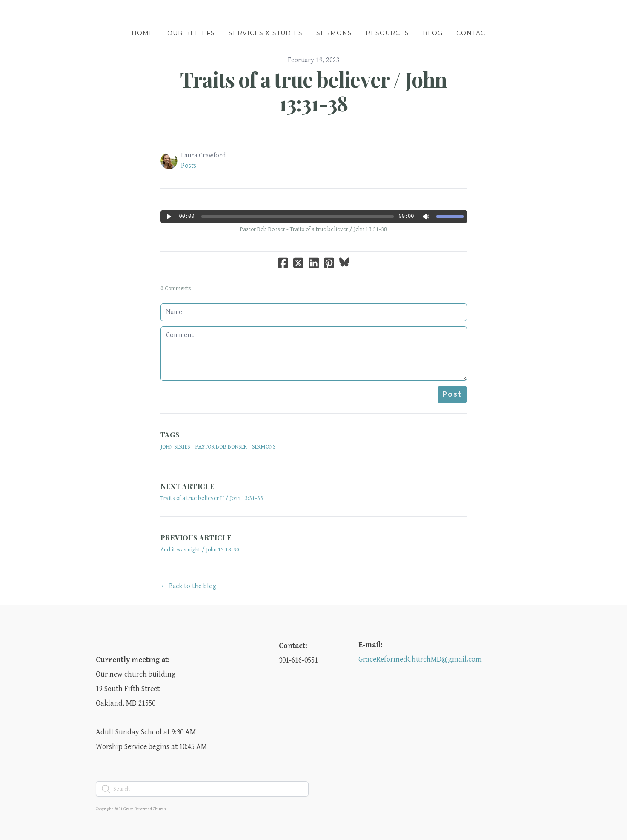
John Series (175, 447)
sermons (264, 447)
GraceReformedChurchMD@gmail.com (420, 659)
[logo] (314, 14)
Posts (189, 166)
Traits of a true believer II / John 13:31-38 (212, 498)
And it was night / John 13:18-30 (200, 550)
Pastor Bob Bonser (221, 447)
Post (452, 394)
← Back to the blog (189, 586)
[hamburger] (58, 14)
